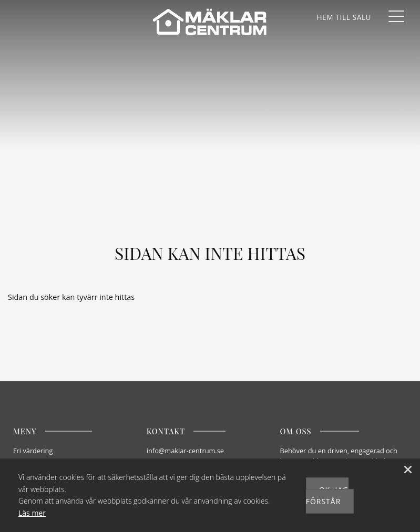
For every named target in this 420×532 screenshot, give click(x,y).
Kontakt (166, 431)
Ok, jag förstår (327, 496)
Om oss (296, 431)
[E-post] (208, 451)
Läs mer (32, 513)
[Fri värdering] (75, 451)
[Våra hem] (344, 17)
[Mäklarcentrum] (210, 22)
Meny (25, 431)
